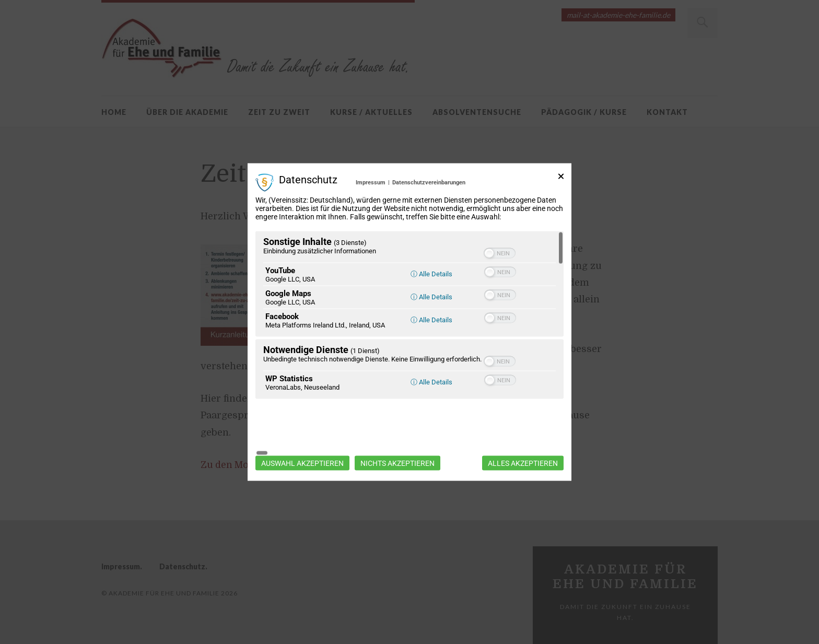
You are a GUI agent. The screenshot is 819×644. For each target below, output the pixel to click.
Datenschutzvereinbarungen (429, 209)
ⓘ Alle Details (431, 301)
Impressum (371, 209)
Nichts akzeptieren (397, 436)
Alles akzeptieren (523, 436)
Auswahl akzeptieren (302, 436)
